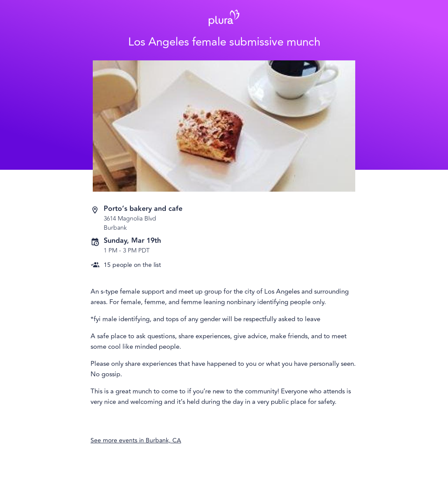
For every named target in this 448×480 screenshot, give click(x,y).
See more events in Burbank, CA (136, 440)
